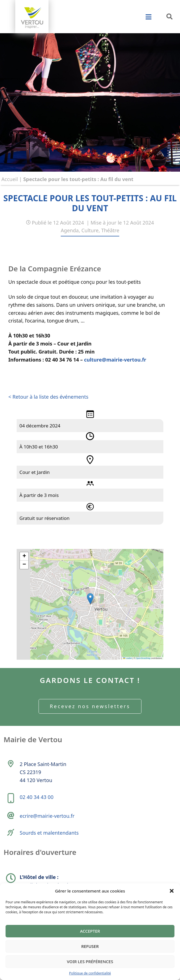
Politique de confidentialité (90, 973)
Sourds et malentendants (49, 833)
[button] (172, 891)
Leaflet (128, 658)
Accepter (90, 931)
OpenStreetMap (143, 658)
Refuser (90, 946)
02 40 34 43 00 (37, 797)
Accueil (10, 179)
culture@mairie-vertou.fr (115, 360)
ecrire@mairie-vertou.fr (47, 816)
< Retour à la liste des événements (48, 397)
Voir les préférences (90, 961)
